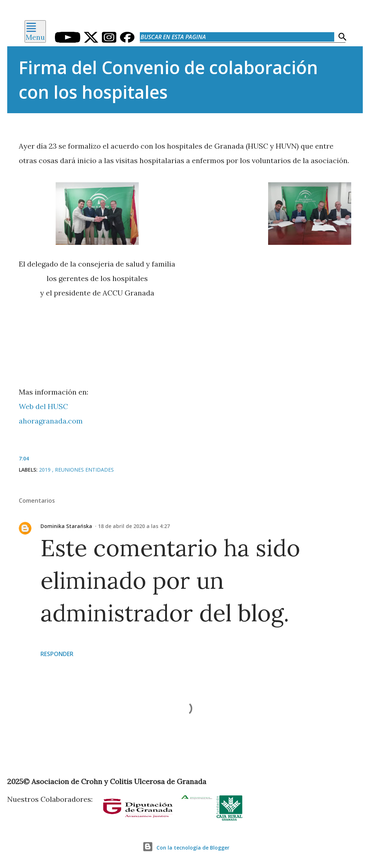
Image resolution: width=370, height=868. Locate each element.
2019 (46, 470)
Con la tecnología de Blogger (185, 848)
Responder (57, 654)
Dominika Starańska (66, 526)
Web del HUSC (43, 406)
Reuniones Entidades (84, 470)
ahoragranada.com (51, 421)
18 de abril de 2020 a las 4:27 (134, 526)
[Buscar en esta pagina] (237, 37)
